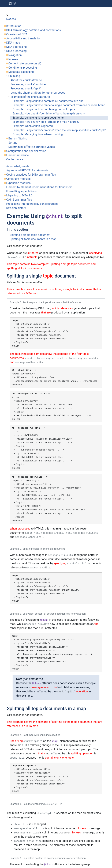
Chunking (14, 76)
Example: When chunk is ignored (33, 126)
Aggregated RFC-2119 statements (27, 170)
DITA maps (13, 43)
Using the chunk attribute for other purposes (38, 93)
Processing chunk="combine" (29, 84)
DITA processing (16, 51)
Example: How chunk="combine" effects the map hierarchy (49, 113)
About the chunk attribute (26, 80)
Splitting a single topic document (30, 235)
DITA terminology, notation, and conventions (33, 30)
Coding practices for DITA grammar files (31, 175)
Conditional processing (23, 68)
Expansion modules (18, 183)
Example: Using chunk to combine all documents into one (48, 101)
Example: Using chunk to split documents (38, 118)
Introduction (14, 26)
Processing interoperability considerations (32, 204)
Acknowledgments (18, 166)
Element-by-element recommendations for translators (39, 187)
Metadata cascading (21, 72)
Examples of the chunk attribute (30, 97)
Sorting (13, 143)
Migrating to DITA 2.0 (19, 195)
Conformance (15, 159)
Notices (11, 19)
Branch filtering (18, 139)
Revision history (16, 208)
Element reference (18, 155)
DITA (13, 3)
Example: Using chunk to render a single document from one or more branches (60, 105)
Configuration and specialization (26, 151)
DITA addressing (16, 47)
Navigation (15, 55)
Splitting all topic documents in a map (33, 239)
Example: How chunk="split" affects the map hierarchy (46, 122)
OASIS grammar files (19, 200)
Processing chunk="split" (26, 88)
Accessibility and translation (24, 38)
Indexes (13, 59)
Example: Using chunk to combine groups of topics (44, 109)
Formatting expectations (21, 191)
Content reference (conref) (25, 63)
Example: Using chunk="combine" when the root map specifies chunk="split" (59, 130)
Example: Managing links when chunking (38, 134)
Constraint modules (18, 179)
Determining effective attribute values (32, 147)
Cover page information (21, 15)
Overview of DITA (17, 34)
